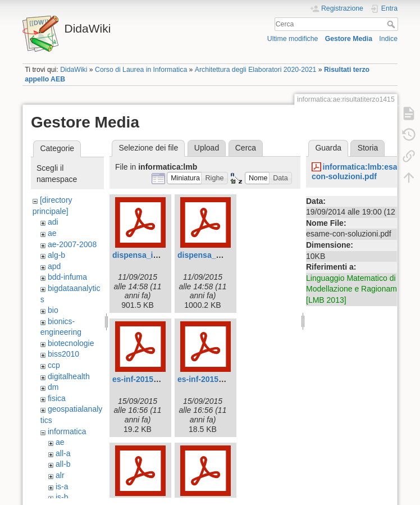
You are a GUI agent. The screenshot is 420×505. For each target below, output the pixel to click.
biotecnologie (71, 343)
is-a (62, 486)
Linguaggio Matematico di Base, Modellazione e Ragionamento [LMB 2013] (362, 289)
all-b (63, 464)
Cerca (392, 24)
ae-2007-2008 (72, 244)
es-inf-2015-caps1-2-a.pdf (159, 379)
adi (53, 222)
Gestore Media (349, 39)
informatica (67, 431)
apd (54, 266)
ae (52, 233)
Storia (368, 148)
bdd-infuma (67, 277)
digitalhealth (69, 376)
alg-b (56, 255)
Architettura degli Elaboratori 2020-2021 (256, 70)
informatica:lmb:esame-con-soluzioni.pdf (362, 172)
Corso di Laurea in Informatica (141, 70)
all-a (63, 453)
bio (53, 310)
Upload (207, 148)
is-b (62, 497)
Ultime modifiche (293, 39)
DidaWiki (74, 70)
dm (53, 387)
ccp (54, 365)
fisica (57, 398)
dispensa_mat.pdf (211, 255)
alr (60, 475)
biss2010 (63, 354)
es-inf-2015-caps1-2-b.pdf (225, 379)
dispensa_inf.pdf (143, 255)
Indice (388, 39)
